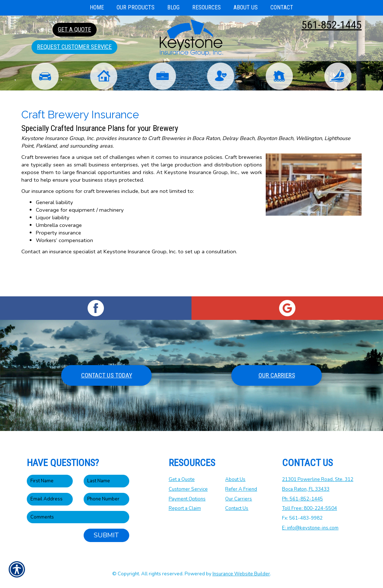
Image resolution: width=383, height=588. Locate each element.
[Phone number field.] (107, 499)
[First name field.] (50, 481)
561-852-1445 (332, 25)
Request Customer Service (74, 47)
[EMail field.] (50, 499)
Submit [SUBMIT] (106, 536)
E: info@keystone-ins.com (310, 528)
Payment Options (187, 499)
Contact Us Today (107, 375)
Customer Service (188, 489)
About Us (235, 480)
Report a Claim (185, 509)
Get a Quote (182, 480)
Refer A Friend (241, 489)
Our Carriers (277, 375)
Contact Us (237, 509)
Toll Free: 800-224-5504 (310, 509)
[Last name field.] (107, 481)
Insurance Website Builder (241, 574)
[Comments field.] (78, 517)
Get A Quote (75, 29)
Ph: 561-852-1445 (302, 499)
